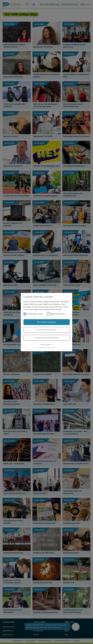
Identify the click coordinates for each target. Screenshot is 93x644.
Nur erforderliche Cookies (47, 330)
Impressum (42, 348)
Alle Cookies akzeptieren (47, 322)
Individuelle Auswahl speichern (47, 338)
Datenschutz (51, 348)
